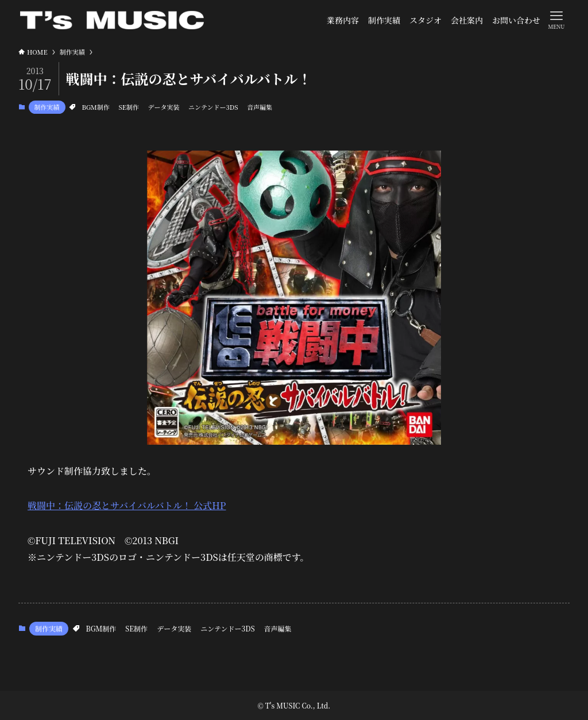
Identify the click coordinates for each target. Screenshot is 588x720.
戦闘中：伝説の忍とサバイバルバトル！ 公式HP (127, 505)
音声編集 (260, 107)
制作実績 (47, 107)
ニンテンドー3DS (213, 107)
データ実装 (163, 107)
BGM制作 (96, 107)
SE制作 (129, 107)
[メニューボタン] (556, 20)
